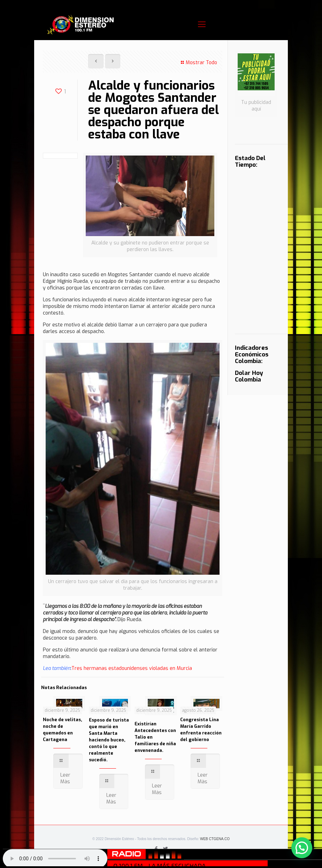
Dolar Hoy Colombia (249, 376)
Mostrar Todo (198, 63)
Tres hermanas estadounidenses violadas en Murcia (132, 668)
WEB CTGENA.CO (215, 839)
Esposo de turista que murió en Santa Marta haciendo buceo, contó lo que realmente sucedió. (109, 740)
